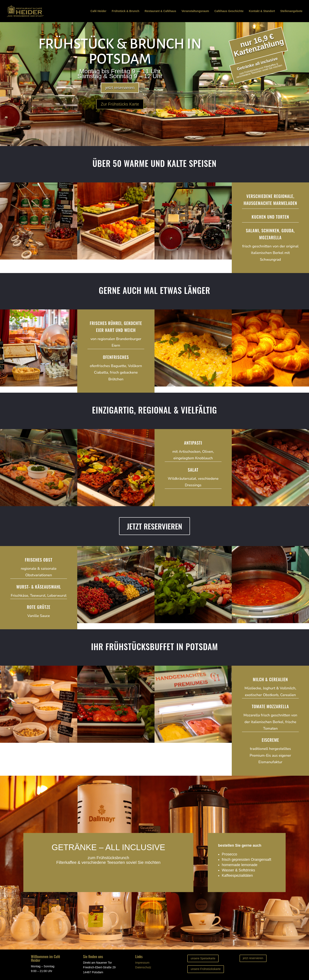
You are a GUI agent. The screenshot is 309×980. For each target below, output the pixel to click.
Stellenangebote (291, 11)
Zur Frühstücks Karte (120, 104)
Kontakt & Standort (262, 11)
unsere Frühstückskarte (206, 969)
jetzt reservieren (120, 88)
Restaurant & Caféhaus (160, 11)
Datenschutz (143, 967)
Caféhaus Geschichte (229, 11)
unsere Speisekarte (203, 958)
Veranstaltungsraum (195, 11)
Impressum (142, 963)
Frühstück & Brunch (126, 11)
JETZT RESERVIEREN (154, 526)
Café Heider (99, 11)
